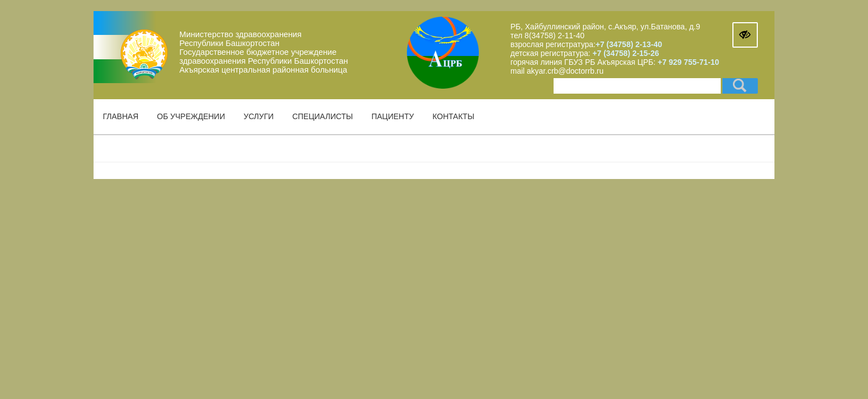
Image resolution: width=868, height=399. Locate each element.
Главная (121, 116)
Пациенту (393, 116)
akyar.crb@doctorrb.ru (565, 71)
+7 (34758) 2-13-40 (629, 44)
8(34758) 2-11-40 (555, 35)
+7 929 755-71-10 (688, 62)
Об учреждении (191, 116)
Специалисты (322, 116)
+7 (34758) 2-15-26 (624, 53)
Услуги (259, 116)
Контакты (453, 116)
